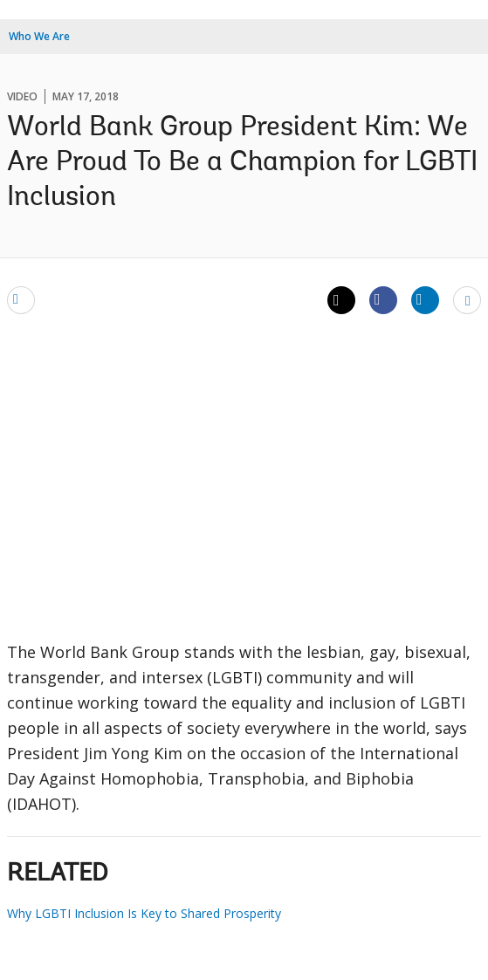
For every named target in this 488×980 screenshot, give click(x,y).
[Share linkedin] (425, 299)
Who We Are (39, 36)
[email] (21, 299)
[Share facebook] (383, 299)
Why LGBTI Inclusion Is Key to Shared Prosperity (144, 913)
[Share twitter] (341, 300)
